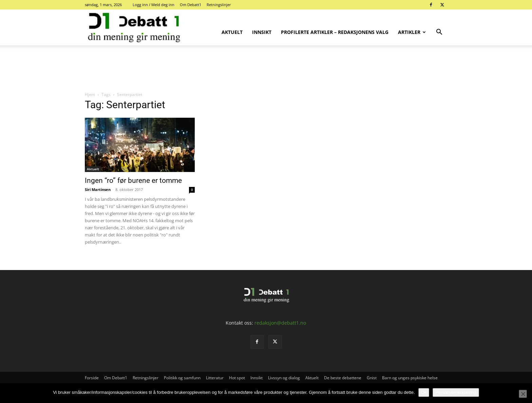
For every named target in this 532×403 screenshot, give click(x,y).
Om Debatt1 (191, 5)
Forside (92, 378)
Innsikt (262, 32)
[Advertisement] (266, 69)
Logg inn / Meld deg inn (154, 5)
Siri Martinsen (98, 189)
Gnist (372, 378)
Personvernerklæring (456, 392)
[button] (439, 33)
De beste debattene (343, 378)
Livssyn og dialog (284, 378)
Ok (424, 392)
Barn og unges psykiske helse (410, 378)
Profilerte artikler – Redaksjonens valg (335, 32)
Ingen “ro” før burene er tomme (133, 180)
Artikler (412, 32)
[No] (523, 394)
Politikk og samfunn (182, 378)
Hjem (90, 94)
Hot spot (237, 378)
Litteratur (215, 378)
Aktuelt (232, 32)
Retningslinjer (219, 5)
